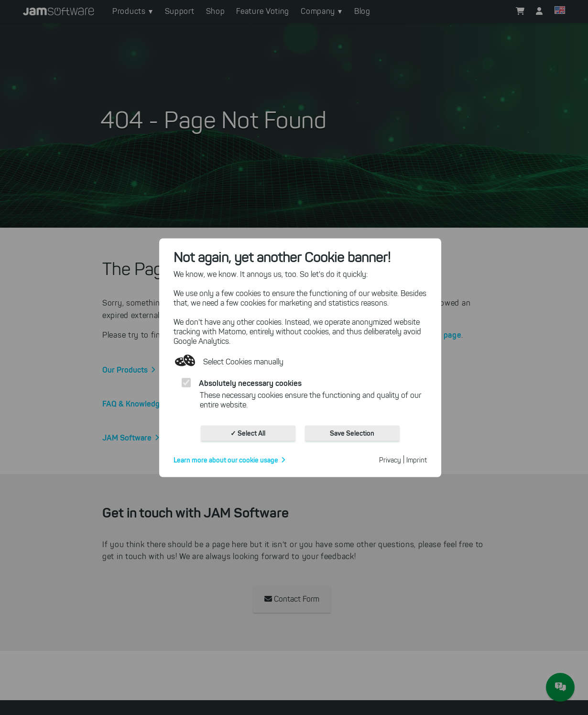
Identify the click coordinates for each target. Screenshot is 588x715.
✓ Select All (248, 433)
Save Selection (352, 433)
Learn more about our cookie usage (226, 460)
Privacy (390, 460)
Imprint (417, 460)
